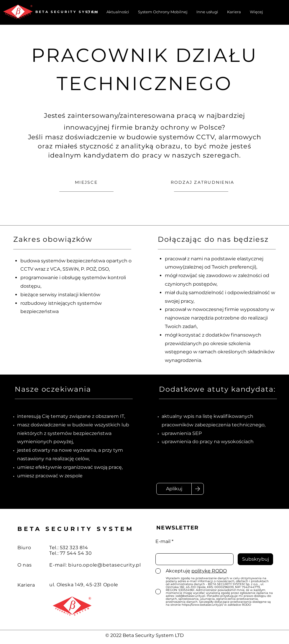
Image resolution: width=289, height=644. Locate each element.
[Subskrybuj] (255, 559)
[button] (256, 12)
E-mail (163, 542)
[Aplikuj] (174, 489)
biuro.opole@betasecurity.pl (105, 565)
